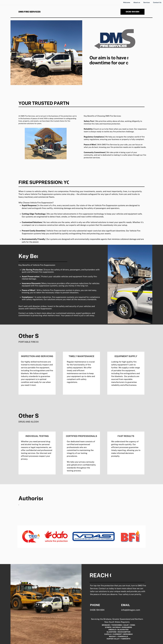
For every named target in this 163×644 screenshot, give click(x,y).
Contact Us (157, 3)
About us (137, 3)
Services (147, 3)
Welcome (127, 3)
